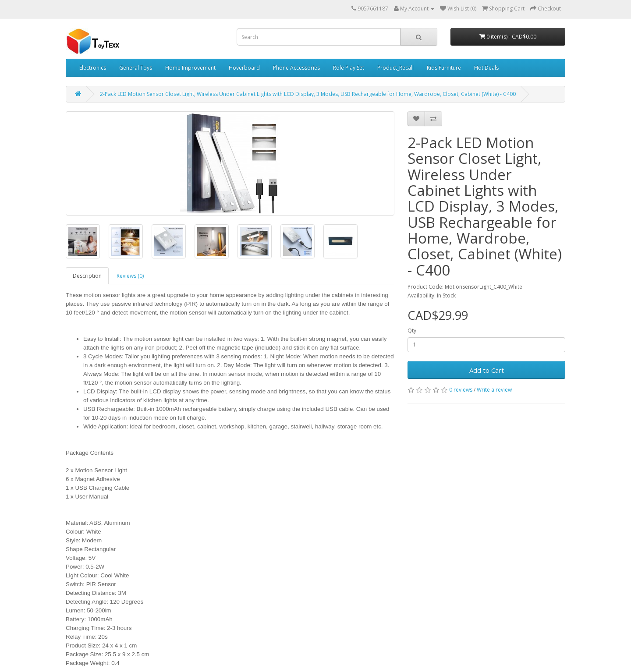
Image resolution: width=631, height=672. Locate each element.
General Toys (136, 68)
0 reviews (461, 390)
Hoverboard (244, 68)
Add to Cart (487, 370)
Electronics (93, 68)
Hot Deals (486, 68)
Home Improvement (190, 68)
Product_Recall (395, 68)
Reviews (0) (130, 276)
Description (87, 276)
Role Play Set (349, 68)
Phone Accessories (296, 68)
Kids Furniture (444, 68)
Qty (412, 331)
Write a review (494, 390)
